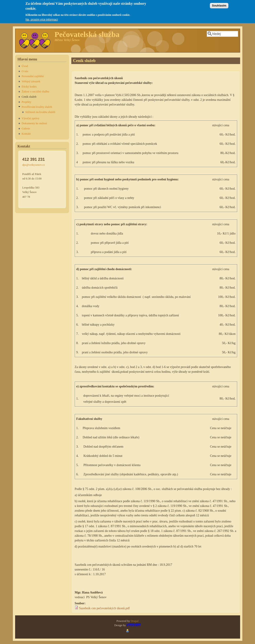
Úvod (25, 66)
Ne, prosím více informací (42, 18)
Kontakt (26, 134)
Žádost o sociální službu (35, 92)
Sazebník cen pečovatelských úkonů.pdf (104, 608)
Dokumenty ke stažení (34, 123)
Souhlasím (219, 4)
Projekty (27, 102)
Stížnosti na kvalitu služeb (40, 112)
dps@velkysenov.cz (34, 165)
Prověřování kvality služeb (37, 107)
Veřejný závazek (31, 81)
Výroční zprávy (31, 118)
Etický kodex (29, 87)
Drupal (135, 621)
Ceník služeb (29, 97)
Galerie (26, 129)
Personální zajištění (33, 76)
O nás (25, 71)
